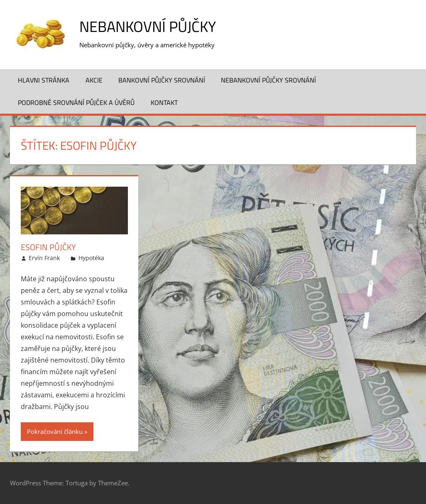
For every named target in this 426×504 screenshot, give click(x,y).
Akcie (94, 80)
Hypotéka (91, 258)
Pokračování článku (55, 431)
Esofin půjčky (48, 247)
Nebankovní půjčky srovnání (268, 80)
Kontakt (164, 102)
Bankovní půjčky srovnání (162, 80)
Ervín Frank (44, 258)
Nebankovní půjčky (148, 26)
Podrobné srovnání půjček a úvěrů (76, 102)
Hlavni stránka (44, 80)
